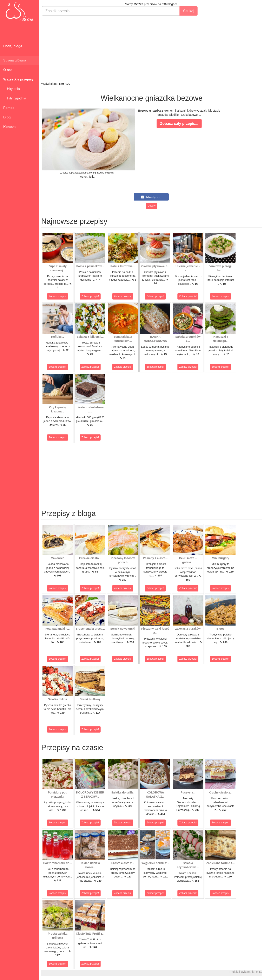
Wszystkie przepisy (18, 79)
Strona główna (15, 60)
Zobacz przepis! (58, 296)
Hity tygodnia (15, 98)
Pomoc (9, 108)
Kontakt (9, 127)
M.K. (259, 972)
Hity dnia (12, 89)
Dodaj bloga (13, 46)
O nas (8, 70)
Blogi (7, 117)
